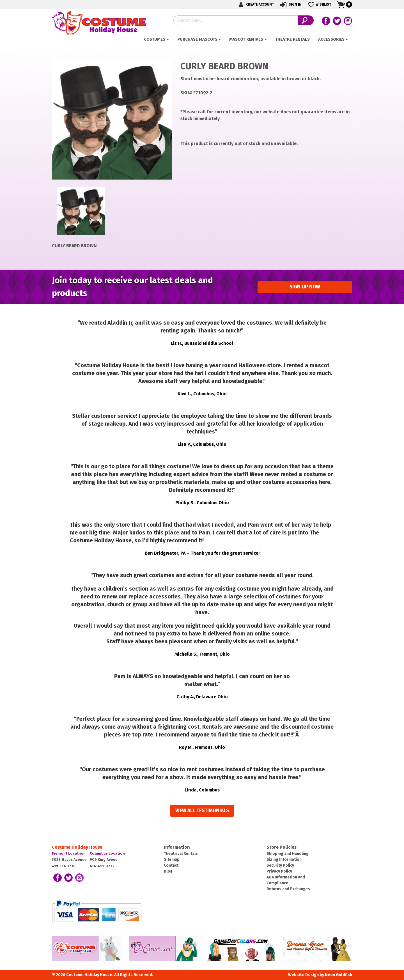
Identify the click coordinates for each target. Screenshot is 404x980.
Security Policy (280, 865)
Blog (168, 871)
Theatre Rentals (292, 39)
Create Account (255, 5)
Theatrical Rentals (181, 854)
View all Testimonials (202, 811)
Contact (171, 865)
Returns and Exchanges (288, 889)
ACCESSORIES (331, 39)
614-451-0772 (102, 866)
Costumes (155, 39)
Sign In (291, 5)
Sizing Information (284, 859)
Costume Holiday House (77, 847)
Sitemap (172, 859)
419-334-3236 (64, 866)
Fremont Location (68, 853)
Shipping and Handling (288, 854)
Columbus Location (107, 853)
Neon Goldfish (338, 975)
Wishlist (319, 5)
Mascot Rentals (246, 39)
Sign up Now (305, 287)
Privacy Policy (279, 871)
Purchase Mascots (197, 39)
